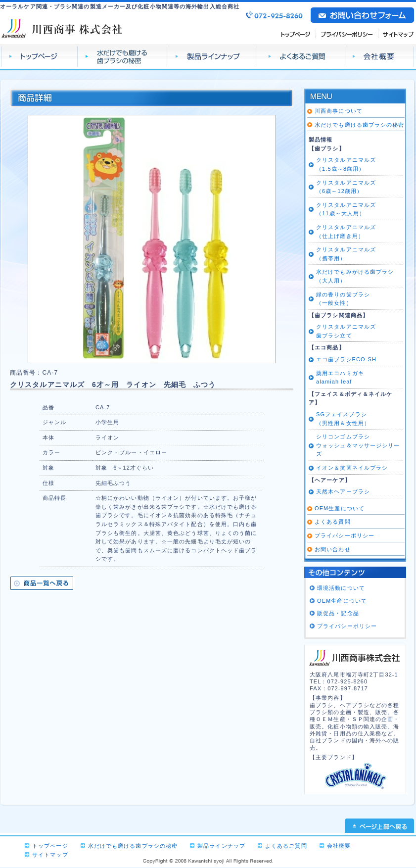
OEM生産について (340, 508)
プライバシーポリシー (347, 34)
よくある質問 (333, 522)
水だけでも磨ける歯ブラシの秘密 (360, 125)
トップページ (39, 57)
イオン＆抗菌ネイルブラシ (352, 468)
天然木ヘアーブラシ (343, 491)
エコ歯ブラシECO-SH (346, 359)
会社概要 (380, 57)
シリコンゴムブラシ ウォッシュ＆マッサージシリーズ (358, 445)
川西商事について (339, 111)
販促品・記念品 (338, 613)
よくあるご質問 (301, 57)
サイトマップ (396, 34)
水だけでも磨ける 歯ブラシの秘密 (122, 57)
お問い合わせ (333, 549)
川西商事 (62, 28)
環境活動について (341, 588)
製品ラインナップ (212, 57)
